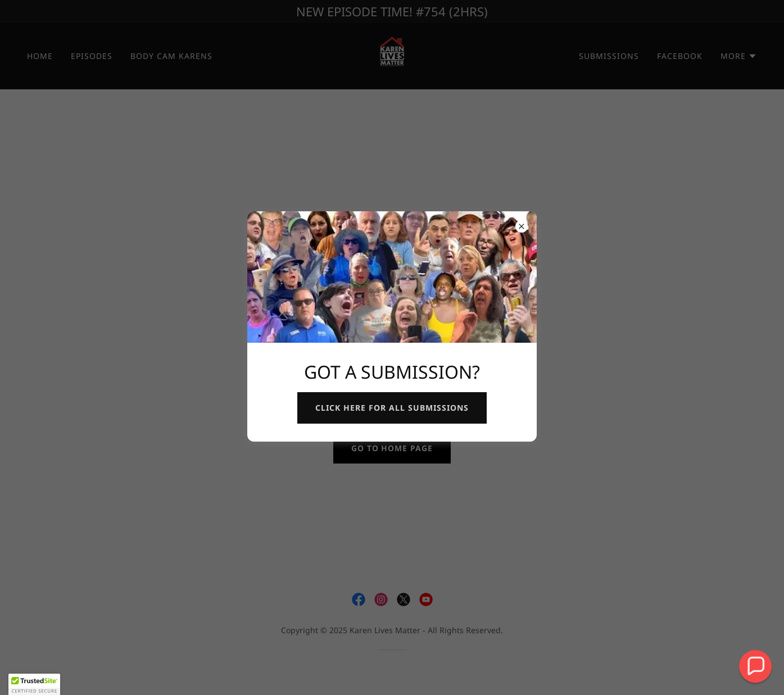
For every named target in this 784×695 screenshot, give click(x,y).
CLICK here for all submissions (392, 408)
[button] (755, 666)
